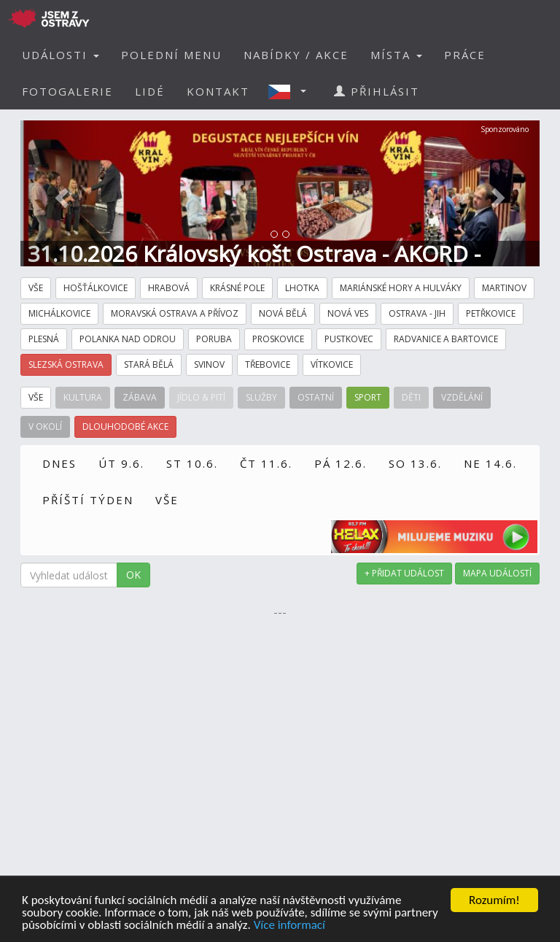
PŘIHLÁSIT (377, 91)
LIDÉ (150, 91)
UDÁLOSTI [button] (61, 55)
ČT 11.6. (266, 463)
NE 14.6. (490, 463)
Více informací (289, 926)
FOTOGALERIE (67, 91)
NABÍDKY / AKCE (296, 55)
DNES (59, 463)
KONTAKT (218, 91)
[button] (292, 91)
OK (133, 575)
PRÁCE (465, 55)
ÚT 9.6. (121, 463)
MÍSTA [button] (396, 55)
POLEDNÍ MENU (171, 55)
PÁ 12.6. (341, 463)
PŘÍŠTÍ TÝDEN (88, 500)
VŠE (167, 500)
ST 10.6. (192, 463)
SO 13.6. (415, 463)
